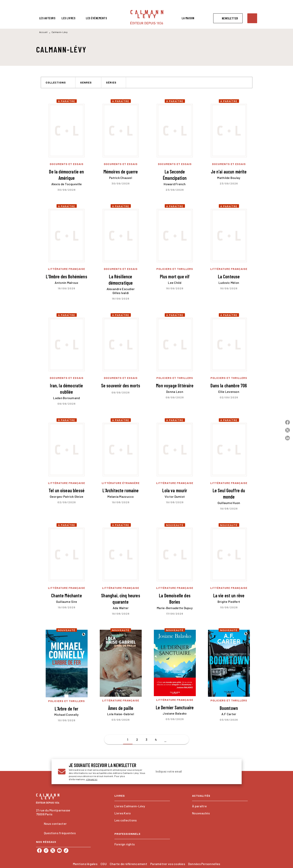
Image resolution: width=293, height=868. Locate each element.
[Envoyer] (231, 772)
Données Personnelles (204, 864)
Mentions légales (85, 864)
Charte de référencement (128, 864)
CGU (104, 864)
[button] (228, 18)
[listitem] (39, 851)
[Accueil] (147, 17)
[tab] (47, 18)
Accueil (43, 32)
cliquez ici (92, 779)
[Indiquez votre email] (189, 772)
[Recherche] (252, 18)
